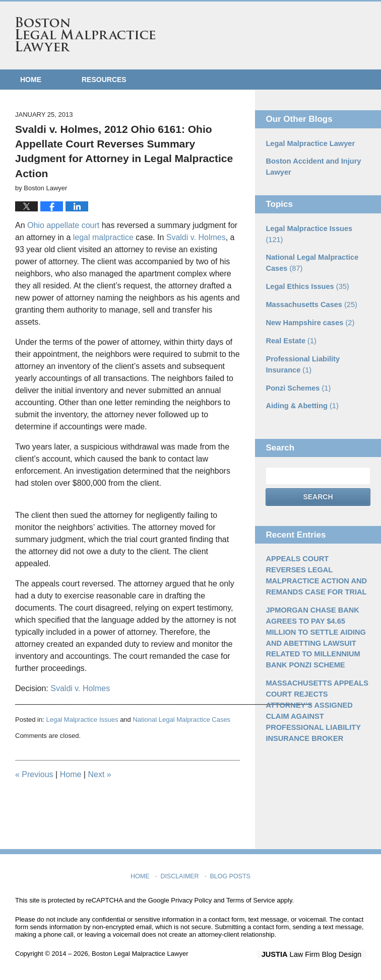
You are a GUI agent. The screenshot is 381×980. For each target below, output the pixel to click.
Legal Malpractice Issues (82, 720)
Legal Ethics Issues (306, 273)
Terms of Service (251, 900)
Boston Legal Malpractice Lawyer (85, 34)
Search (318, 480)
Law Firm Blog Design (318, 954)
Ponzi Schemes (297, 371)
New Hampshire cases (308, 308)
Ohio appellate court (63, 225)
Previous (34, 774)
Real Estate (290, 326)
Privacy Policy (191, 900)
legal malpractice (103, 237)
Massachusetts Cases (309, 290)
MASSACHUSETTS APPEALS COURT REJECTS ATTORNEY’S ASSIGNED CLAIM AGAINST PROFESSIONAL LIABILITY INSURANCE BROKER (315, 688)
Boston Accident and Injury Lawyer (311, 166)
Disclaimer (181, 874)
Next (99, 774)
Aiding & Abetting (301, 389)
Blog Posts (230, 874)
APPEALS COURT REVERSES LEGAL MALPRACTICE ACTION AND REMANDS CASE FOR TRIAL (317, 557)
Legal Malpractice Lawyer (308, 143)
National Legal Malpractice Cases (181, 720)
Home (31, 80)
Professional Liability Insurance (301, 349)
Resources (104, 80)
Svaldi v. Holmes (196, 237)
